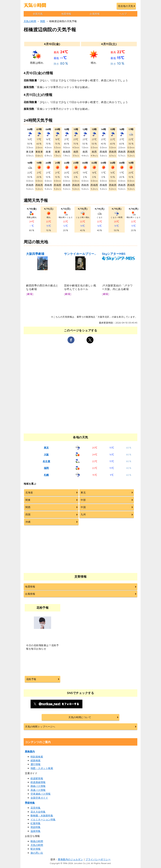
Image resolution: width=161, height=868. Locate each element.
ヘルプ (123, 14)
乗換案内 (30, 751)
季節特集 (30, 803)
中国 (83, 507)
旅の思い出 (37, 853)
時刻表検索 (37, 757)
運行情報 (36, 764)
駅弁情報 (36, 849)
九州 (83, 514)
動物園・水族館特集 (42, 816)
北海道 (29, 493)
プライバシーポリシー (98, 859)
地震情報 (66, 14)
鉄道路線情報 (38, 782)
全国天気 (38, 14)
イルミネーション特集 (43, 819)
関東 (28, 500)
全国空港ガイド (39, 798)
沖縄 (28, 522)
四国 (28, 514)
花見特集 (36, 808)
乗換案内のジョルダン (70, 859)
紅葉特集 (36, 823)
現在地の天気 (126, 6)
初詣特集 (36, 827)
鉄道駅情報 (37, 778)
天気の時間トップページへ (40, 727)
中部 (83, 500)
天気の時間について (80, 717)
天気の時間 (30, 21)
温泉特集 (36, 831)
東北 (83, 493)
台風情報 (95, 14)
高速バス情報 (38, 790)
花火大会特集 (38, 812)
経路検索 (36, 760)
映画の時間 (37, 841)
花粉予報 (31, 679)
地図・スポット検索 (42, 768)
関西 (43, 21)
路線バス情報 (38, 786)
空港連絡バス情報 (41, 794)
